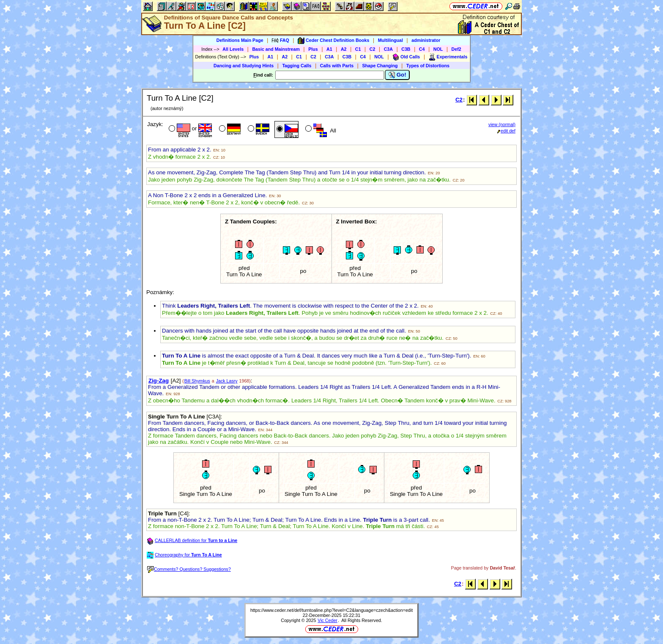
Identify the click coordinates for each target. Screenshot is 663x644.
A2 (344, 49)
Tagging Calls (297, 66)
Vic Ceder (327, 620)
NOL (438, 49)
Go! (397, 75)
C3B (406, 49)
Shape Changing (380, 66)
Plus (313, 49)
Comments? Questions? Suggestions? (189, 569)
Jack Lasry (227, 381)
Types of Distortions (428, 66)
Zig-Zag (159, 381)
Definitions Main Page (240, 40)
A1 (329, 49)
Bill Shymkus (197, 381)
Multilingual (390, 40)
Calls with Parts (337, 66)
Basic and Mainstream (276, 49)
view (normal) (502, 124)
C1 (358, 49)
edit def (506, 131)
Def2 (456, 49)
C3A (388, 49)
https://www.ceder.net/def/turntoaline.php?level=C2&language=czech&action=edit (331, 610)
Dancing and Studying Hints (244, 66)
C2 (373, 49)
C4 (422, 49)
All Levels (233, 49)
